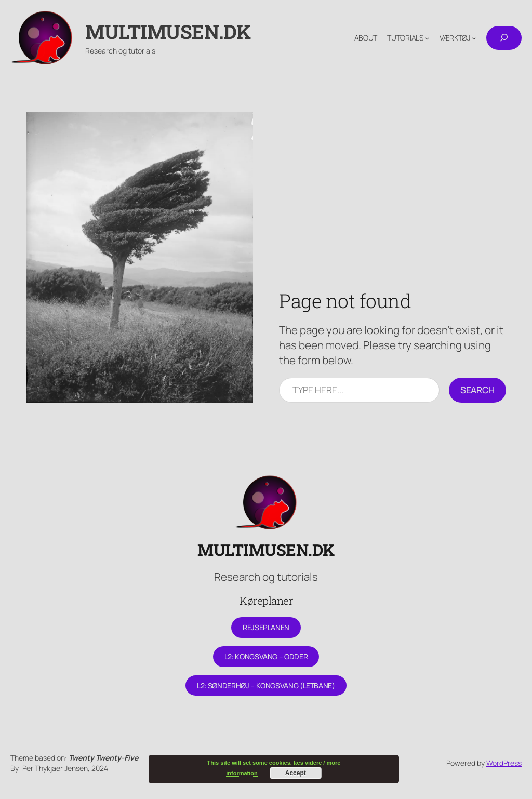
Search (477, 390)
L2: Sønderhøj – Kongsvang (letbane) (266, 685)
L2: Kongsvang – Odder (266, 656)
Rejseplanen (266, 627)
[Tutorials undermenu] (427, 38)
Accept (296, 773)
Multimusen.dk (168, 31)
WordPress (504, 763)
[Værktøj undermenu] (474, 38)
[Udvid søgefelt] (504, 38)
